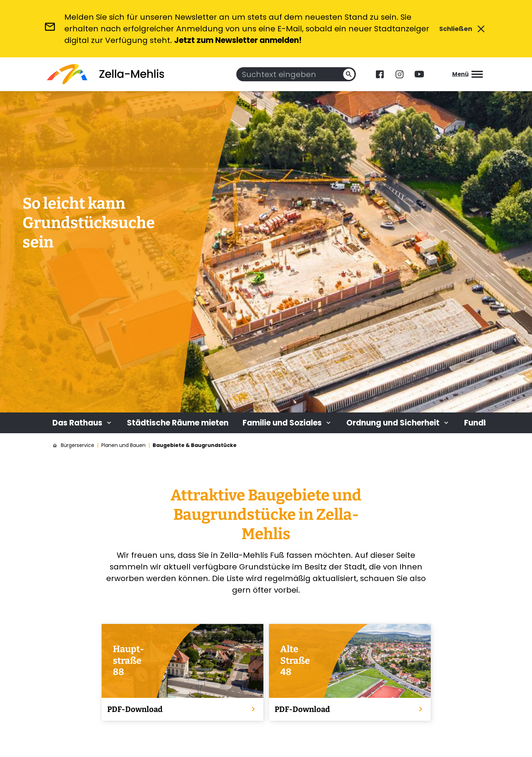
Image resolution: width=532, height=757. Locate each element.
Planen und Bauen (123, 445)
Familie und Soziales (287, 423)
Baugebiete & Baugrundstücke (195, 445)
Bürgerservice (78, 445)
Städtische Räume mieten (178, 423)
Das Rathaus (83, 423)
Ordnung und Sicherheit (398, 423)
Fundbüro (483, 423)
